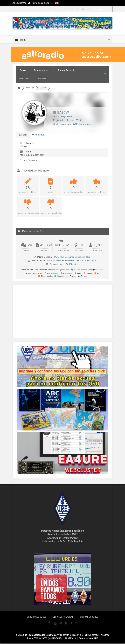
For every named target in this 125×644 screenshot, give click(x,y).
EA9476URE (68, 261)
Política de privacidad (63, 617)
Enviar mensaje (83, 124)
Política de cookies (88, 617)
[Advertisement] (71, 312)
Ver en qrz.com (62, 124)
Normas (42, 78)
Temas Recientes (67, 70)
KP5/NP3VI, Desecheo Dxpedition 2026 (72, 257)
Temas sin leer (42, 70)
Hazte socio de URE (40, 3)
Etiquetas (74, 265)
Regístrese (20, 3)
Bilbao (23, 147)
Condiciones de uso (37, 617)
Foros (23, 70)
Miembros (24, 78)
